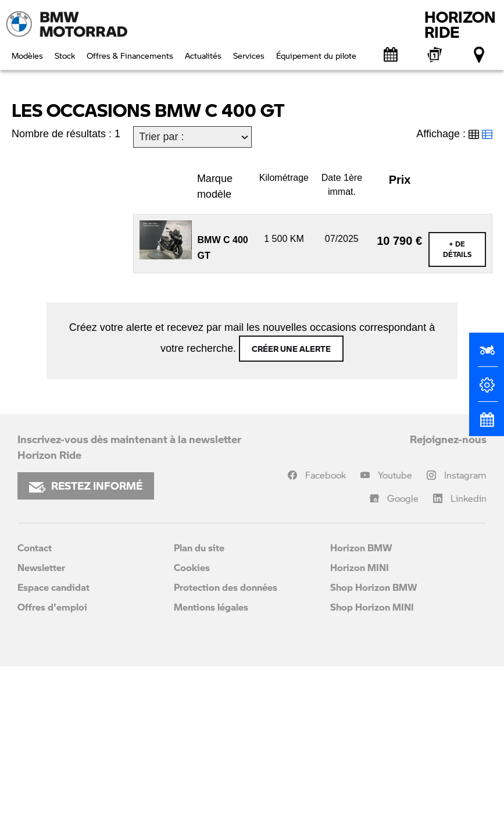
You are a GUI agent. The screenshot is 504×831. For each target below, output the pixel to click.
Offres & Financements (130, 55)
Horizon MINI (360, 732)
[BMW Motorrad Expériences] (435, 55)
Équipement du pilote (316, 55)
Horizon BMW (361, 712)
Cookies (192, 732)
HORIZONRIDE (460, 24)
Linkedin (469, 663)
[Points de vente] (480, 55)
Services (249, 55)
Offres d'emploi (52, 771)
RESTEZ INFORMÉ (86, 650)
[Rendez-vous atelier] (391, 55)
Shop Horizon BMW (374, 752)
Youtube (395, 639)
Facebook (326, 639)
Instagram (465, 639)
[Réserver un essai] (487, 355)
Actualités (203, 55)
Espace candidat (53, 752)
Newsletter (41, 732)
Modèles (27, 55)
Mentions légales (211, 771)
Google (403, 663)
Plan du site (199, 712)
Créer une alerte (291, 513)
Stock (65, 55)
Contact (35, 712)
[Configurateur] (487, 390)
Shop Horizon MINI (372, 771)
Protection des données (226, 752)
